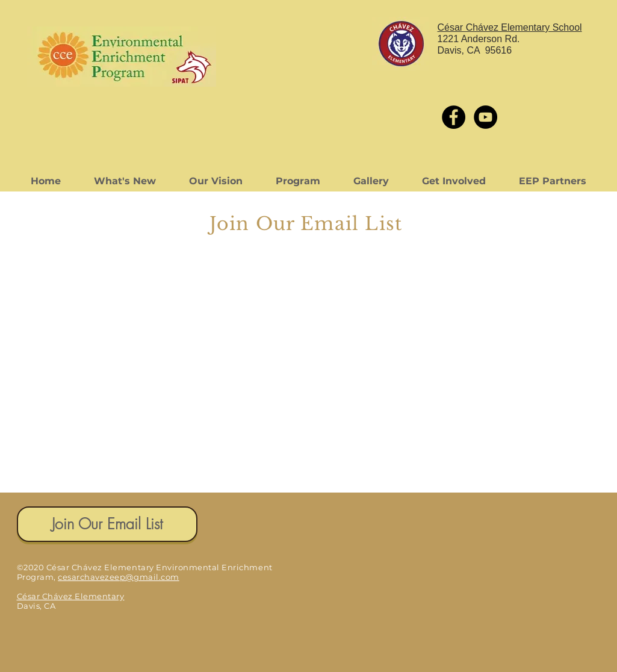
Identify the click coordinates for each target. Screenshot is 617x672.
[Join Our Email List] (107, 524)
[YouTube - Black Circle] (485, 117)
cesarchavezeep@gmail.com (118, 577)
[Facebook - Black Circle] (454, 117)
